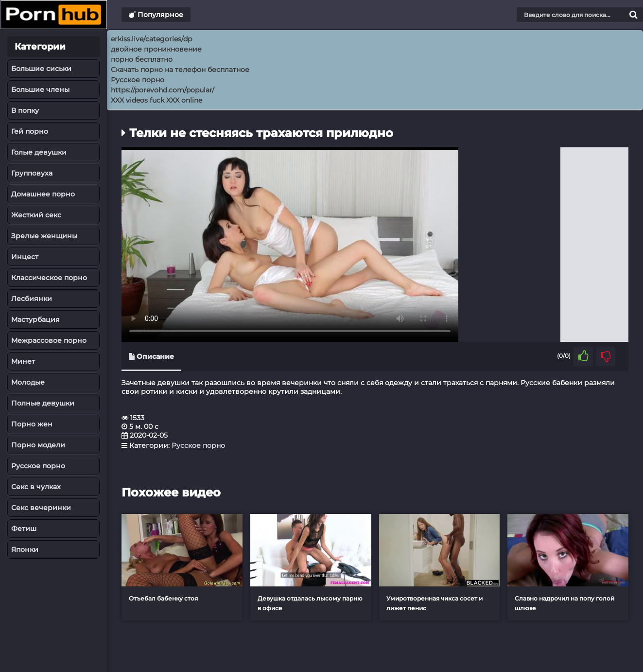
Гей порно (30, 131)
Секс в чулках (36, 487)
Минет (23, 361)
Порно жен (32, 424)
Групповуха (32, 173)
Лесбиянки (32, 299)
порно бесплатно (142, 59)
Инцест (25, 257)
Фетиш (24, 529)
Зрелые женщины (44, 236)
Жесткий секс (36, 215)
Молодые (28, 382)
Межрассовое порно (49, 340)
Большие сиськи (41, 69)
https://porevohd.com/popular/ (163, 90)
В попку (25, 110)
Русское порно (38, 466)
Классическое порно (49, 278)
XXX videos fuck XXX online (156, 100)
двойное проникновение (156, 49)
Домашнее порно (43, 194)
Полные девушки (43, 403)
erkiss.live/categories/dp (151, 39)
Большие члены (40, 89)
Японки (25, 549)
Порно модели (38, 445)
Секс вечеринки (41, 508)
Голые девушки (39, 152)
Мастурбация (35, 319)
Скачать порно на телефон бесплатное (180, 70)
